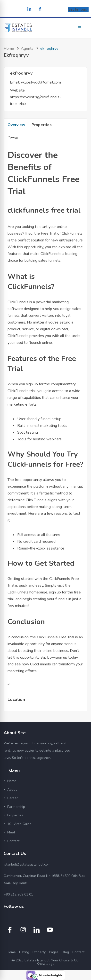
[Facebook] (40, 9)
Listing (24, 952)
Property (39, 952)
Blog (65, 952)
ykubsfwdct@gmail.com (41, 82)
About (12, 790)
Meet (11, 832)
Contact (13, 841)
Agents (27, 49)
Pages (54, 952)
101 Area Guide (19, 824)
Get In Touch (78, 9)
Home (9, 49)
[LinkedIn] (29, 9)
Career (12, 798)
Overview (16, 125)
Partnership (16, 807)
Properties (42, 125)
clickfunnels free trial (44, 210)
